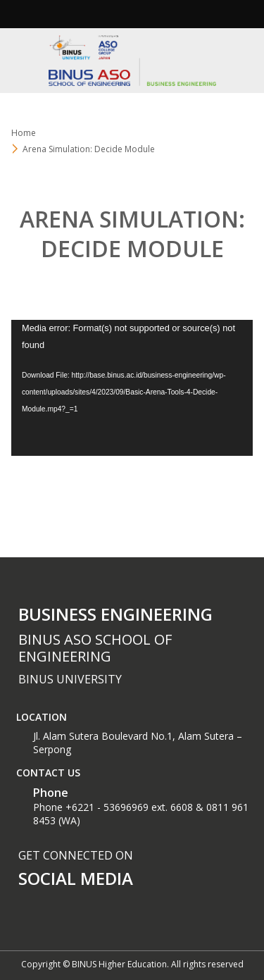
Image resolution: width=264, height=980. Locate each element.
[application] (132, 388)
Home (24, 133)
